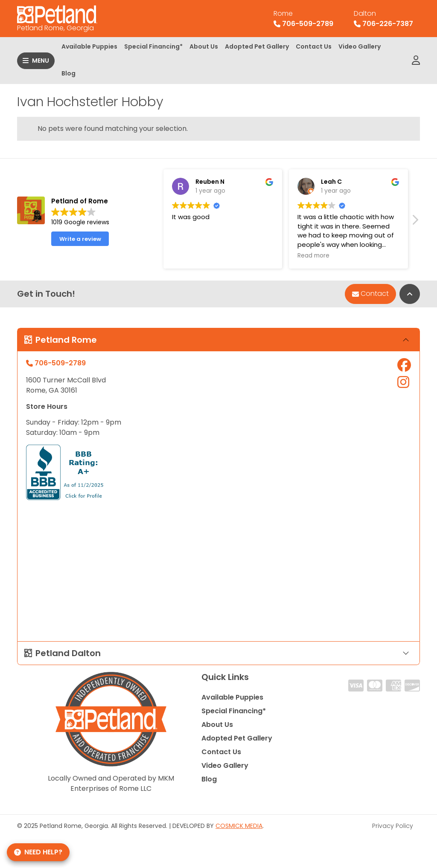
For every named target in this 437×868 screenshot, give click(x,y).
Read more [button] (313, 256)
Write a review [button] (80, 239)
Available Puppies (89, 46)
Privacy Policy (393, 826)
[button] (415, 222)
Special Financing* (153, 46)
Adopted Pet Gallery (257, 46)
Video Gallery (360, 46)
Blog (68, 73)
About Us (204, 46)
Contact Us (314, 46)
